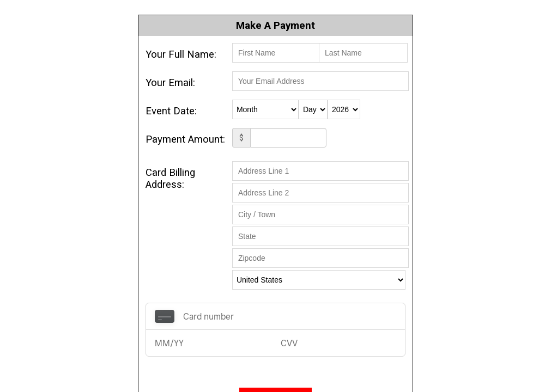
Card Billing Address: (170, 179)
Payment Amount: (185, 139)
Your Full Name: (181, 54)
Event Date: (171, 111)
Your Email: (170, 83)
